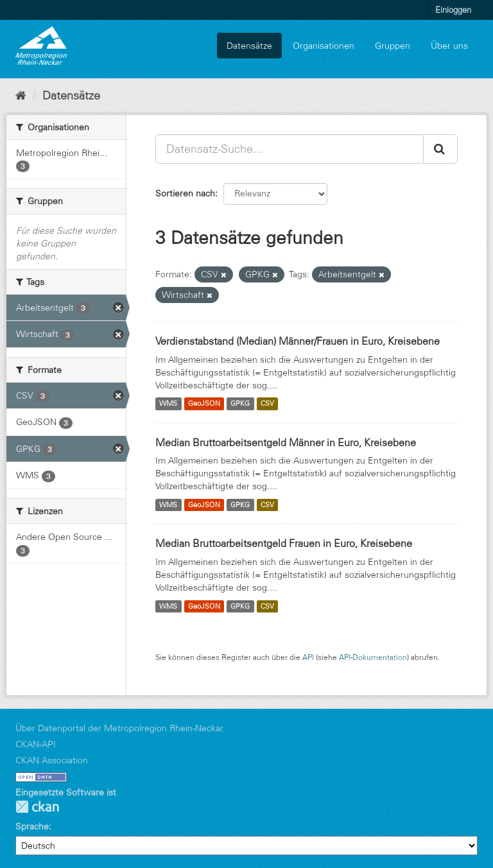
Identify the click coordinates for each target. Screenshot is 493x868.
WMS (168, 404)
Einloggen (453, 10)
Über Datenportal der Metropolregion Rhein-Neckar (119, 728)
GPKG (240, 404)
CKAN (37, 807)
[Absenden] (440, 149)
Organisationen (324, 46)
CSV (267, 404)
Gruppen (393, 46)
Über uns (449, 46)
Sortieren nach (185, 193)
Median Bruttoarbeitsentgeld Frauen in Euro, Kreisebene (284, 543)
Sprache (32, 826)
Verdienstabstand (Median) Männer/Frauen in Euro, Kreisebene (298, 341)
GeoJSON (204, 404)
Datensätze (249, 46)
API (308, 657)
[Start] (21, 96)
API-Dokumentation (373, 657)
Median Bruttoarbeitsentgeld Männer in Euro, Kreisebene (286, 442)
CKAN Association (52, 760)
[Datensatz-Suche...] (290, 149)
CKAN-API (36, 744)
